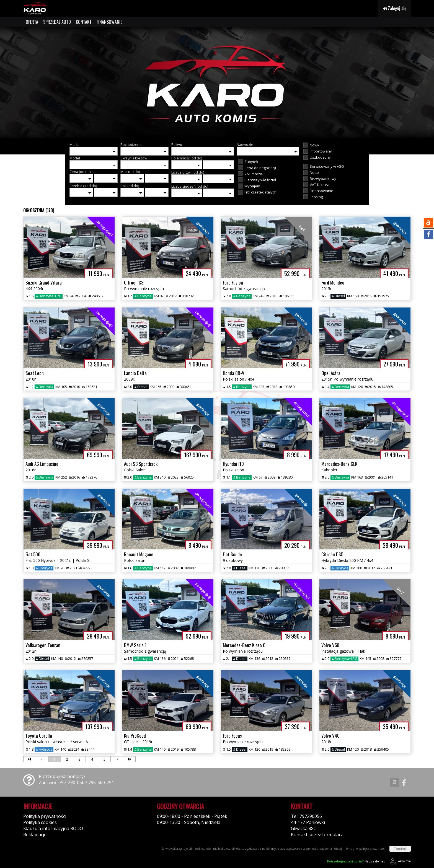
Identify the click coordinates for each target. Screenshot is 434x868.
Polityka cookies (40, 822)
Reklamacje (35, 835)
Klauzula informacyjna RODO (53, 828)
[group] (217, 82)
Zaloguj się (395, 8)
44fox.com (400, 861)
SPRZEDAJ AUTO (57, 22)
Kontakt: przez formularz (317, 835)
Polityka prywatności (45, 816)
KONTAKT (84, 22)
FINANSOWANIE (109, 22)
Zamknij (400, 849)
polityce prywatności (372, 849)
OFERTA (32, 22)
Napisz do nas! (356, 861)
